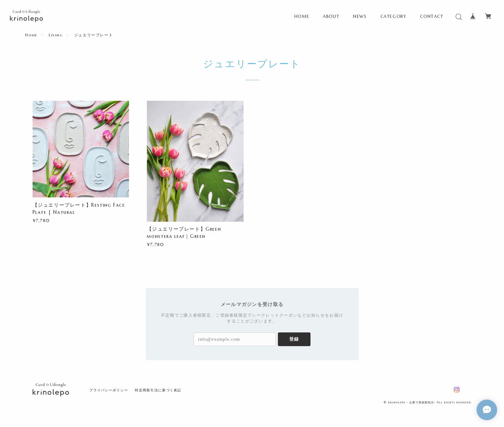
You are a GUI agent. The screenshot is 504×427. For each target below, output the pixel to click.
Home (31, 35)
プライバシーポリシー (109, 390)
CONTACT (432, 16)
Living (56, 35)
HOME (302, 16)
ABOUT (331, 16)
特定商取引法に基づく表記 (158, 390)
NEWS (360, 16)
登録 (294, 339)
